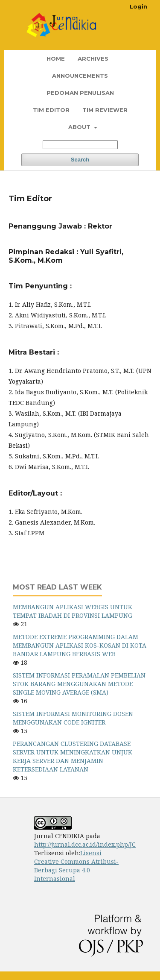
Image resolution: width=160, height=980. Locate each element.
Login (138, 6)
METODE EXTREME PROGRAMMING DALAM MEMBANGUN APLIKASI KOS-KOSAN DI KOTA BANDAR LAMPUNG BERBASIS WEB (80, 645)
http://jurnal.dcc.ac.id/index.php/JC (85, 844)
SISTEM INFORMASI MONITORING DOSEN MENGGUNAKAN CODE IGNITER (73, 718)
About (80, 127)
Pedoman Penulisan (80, 93)
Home (56, 59)
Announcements (80, 76)
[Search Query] (80, 145)
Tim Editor (51, 110)
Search (80, 160)
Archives (93, 59)
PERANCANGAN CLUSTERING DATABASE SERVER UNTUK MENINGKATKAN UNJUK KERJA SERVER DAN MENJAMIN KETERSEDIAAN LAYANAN (73, 756)
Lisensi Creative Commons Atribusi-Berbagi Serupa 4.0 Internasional (76, 866)
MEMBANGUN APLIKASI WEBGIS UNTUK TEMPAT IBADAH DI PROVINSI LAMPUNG (73, 611)
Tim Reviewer (105, 110)
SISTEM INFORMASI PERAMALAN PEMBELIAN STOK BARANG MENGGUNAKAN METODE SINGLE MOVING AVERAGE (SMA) (79, 684)
